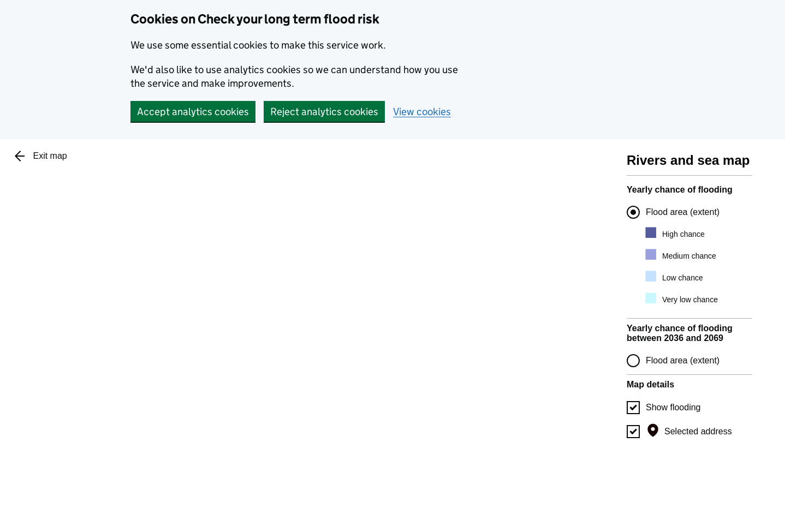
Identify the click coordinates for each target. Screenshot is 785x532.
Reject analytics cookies (324, 112)
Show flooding (673, 407)
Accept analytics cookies (193, 112)
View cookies (422, 112)
